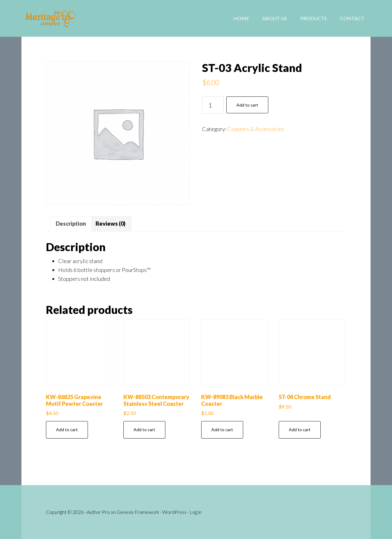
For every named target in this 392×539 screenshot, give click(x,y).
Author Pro (98, 512)
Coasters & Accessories (256, 129)
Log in (196, 512)
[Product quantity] (213, 105)
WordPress (174, 512)
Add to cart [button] (67, 430)
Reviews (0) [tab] (111, 224)
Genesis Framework (138, 512)
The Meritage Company (70, 18)
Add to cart (247, 105)
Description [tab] (71, 224)
